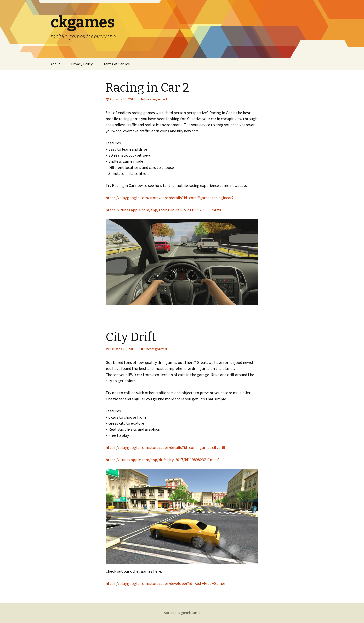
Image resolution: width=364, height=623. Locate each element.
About (55, 64)
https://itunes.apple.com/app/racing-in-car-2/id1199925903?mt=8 (163, 210)
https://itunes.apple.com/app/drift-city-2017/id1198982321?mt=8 (163, 460)
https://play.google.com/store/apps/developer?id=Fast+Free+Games (166, 583)
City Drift (131, 337)
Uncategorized (156, 99)
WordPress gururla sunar (182, 613)
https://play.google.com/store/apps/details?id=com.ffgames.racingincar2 (170, 198)
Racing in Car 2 (147, 88)
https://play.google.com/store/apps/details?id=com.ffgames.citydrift (166, 447)
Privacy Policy (82, 64)
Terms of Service (117, 64)
